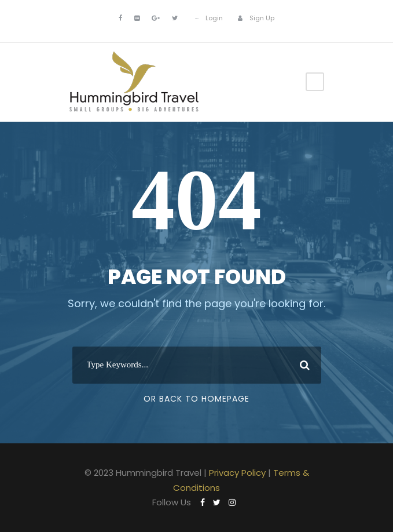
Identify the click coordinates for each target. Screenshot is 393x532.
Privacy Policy (237, 473)
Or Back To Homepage (197, 399)
